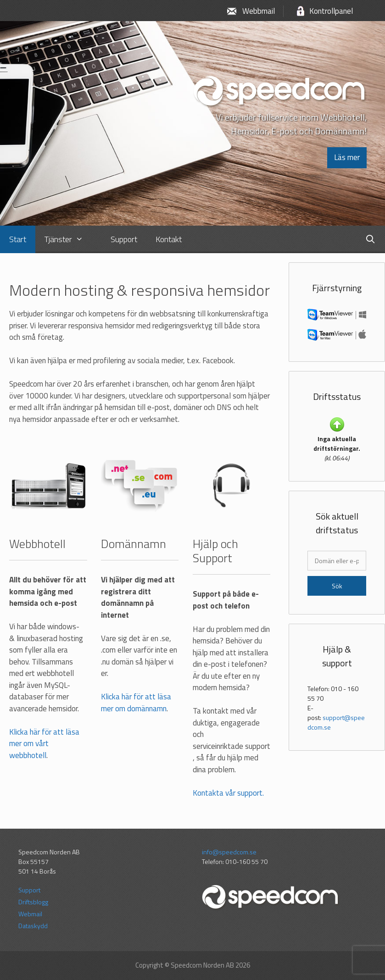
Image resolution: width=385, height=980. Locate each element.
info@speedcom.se (229, 852)
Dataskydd (33, 926)
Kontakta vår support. (228, 793)
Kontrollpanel (331, 11)
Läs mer (347, 157)
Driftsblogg (33, 902)
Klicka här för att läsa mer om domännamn (136, 703)
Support (29, 890)
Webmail (30, 914)
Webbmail (259, 11)
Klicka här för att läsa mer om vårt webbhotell (44, 744)
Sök (337, 586)
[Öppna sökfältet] (371, 239)
